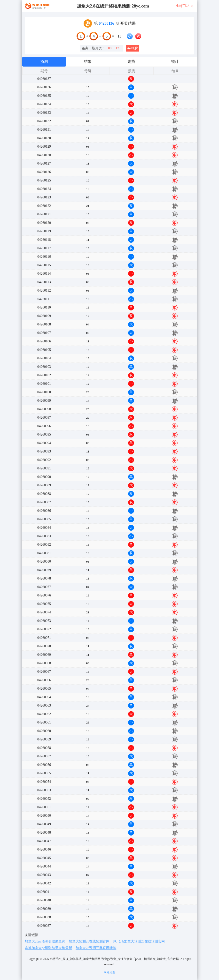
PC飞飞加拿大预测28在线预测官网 (139, 941)
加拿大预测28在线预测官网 (89, 941)
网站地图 (109, 972)
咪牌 (132, 48)
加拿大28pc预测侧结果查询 (45, 941)
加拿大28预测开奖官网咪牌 (96, 948)
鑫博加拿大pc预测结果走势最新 (48, 948)
